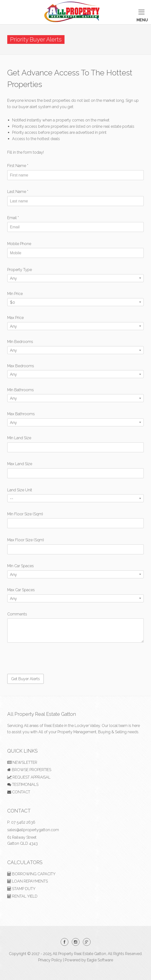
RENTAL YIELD (22, 896)
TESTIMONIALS (23, 785)
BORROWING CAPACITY (31, 874)
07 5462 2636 (23, 822)
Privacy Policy (50, 960)
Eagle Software (100, 960)
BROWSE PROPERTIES (29, 770)
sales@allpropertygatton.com (33, 830)
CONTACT (19, 792)
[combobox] (75, 278)
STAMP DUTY (21, 889)
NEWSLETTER (22, 762)
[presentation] (44, 658)
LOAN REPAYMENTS (28, 881)
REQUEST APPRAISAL (29, 777)
